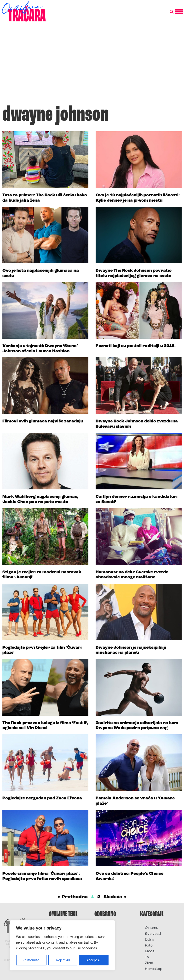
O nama (152, 928)
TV (147, 957)
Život (149, 963)
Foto (149, 946)
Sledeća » (115, 897)
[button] (172, 12)
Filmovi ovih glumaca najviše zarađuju (43, 421)
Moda (150, 951)
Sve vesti (153, 934)
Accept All (94, 960)
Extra (150, 940)
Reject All (63, 960)
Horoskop (154, 969)
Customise (31, 960)
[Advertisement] (92, 66)
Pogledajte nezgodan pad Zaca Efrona (42, 798)
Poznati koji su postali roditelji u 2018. (136, 346)
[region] (62, 945)
